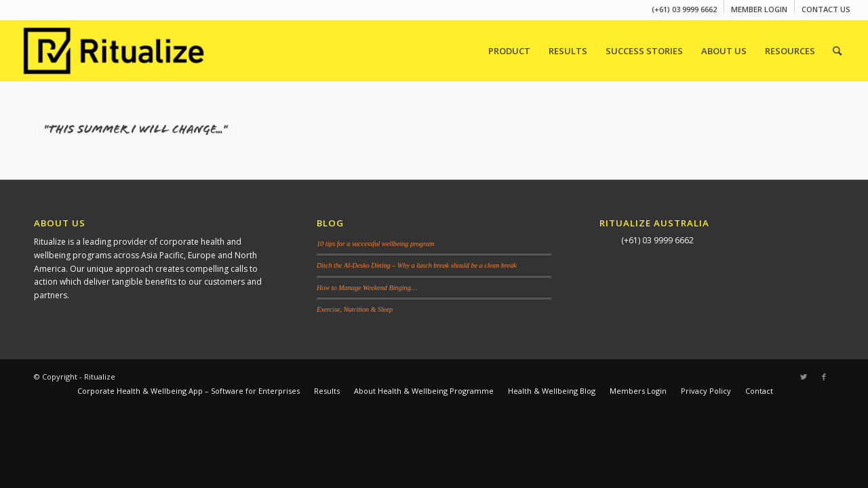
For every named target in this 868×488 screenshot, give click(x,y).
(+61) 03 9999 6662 (684, 9)
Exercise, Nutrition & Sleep (355, 309)
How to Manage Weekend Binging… (367, 288)
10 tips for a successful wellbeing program (375, 244)
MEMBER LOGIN (759, 9)
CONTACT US (826, 9)
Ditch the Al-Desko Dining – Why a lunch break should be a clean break (417, 265)
